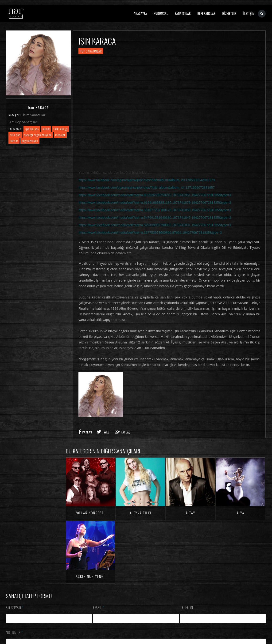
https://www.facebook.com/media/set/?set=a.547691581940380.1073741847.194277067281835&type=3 (155, 218)
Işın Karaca (32, 129)
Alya (240, 513)
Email (99, 608)
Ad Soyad (15, 608)
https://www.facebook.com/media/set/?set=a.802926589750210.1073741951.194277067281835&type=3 (155, 195)
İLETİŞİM (249, 13)
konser (14, 141)
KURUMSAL (161, 13)
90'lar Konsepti (90, 513)
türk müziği (61, 129)
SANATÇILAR (183, 13)
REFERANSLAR (207, 13)
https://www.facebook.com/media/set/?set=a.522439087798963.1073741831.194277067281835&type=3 (155, 225)
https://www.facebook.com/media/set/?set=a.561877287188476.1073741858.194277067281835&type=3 (155, 210)
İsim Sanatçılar (34, 115)
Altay (190, 513)
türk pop (15, 135)
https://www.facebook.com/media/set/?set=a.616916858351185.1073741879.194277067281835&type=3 (155, 203)
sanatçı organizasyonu (38, 135)
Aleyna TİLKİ (140, 513)
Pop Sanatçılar (26, 122)
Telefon (187, 608)
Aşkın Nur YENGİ (90, 576)
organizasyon (30, 141)
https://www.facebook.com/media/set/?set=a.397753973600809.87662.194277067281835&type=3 (150, 233)
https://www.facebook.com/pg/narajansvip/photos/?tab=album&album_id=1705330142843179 (147, 180)
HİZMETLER (229, 13)
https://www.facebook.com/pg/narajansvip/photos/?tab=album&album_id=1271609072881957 (147, 188)
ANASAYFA (140, 13)
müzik (46, 129)
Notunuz (14, 633)
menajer (60, 135)
